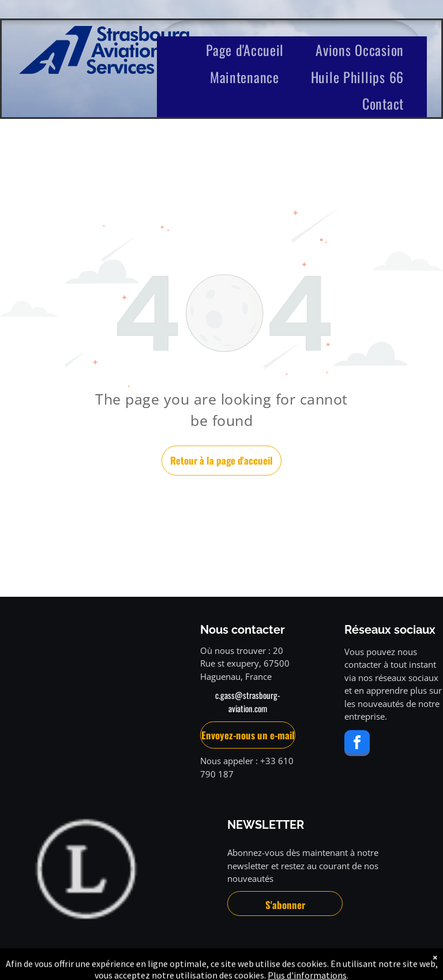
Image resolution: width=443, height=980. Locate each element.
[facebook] (357, 745)
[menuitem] (249, 50)
